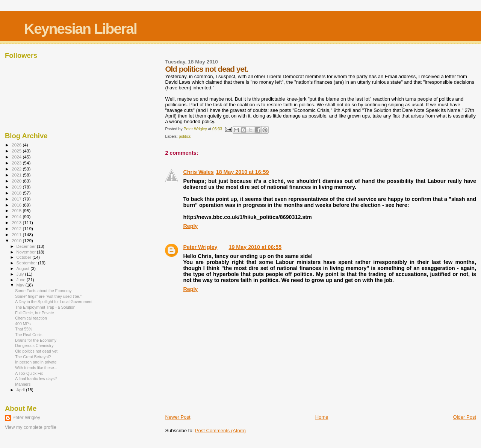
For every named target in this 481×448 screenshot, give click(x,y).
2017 (17, 199)
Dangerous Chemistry (34, 345)
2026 (17, 145)
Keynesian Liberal (80, 29)
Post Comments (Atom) (220, 431)
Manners (23, 384)
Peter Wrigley (200, 247)
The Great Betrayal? (33, 357)
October (25, 257)
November (27, 252)
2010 (17, 241)
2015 (17, 210)
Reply (190, 226)
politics (185, 137)
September (27, 263)
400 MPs (23, 324)
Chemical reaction (31, 318)
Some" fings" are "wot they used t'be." (48, 296)
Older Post (465, 417)
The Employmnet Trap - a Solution (45, 307)
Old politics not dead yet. (37, 351)
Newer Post (178, 417)
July (21, 274)
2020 (17, 181)
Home (322, 417)
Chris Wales (198, 172)
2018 (17, 193)
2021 (17, 175)
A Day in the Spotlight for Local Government (54, 302)
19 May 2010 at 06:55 (255, 247)
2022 (17, 169)
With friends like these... (36, 368)
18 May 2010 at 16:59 (243, 172)
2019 (17, 187)
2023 (17, 163)
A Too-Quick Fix (29, 373)
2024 (17, 157)
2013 (17, 222)
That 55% (23, 329)
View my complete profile (31, 427)
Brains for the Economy (36, 340)
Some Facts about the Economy (43, 291)
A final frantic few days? (36, 379)
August (24, 268)
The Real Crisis (29, 335)
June (22, 280)
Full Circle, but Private (34, 313)
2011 (17, 235)
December (27, 246)
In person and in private (36, 362)
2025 (17, 151)
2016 (17, 205)
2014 (17, 216)
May (21, 285)
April (21, 390)
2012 (17, 229)
